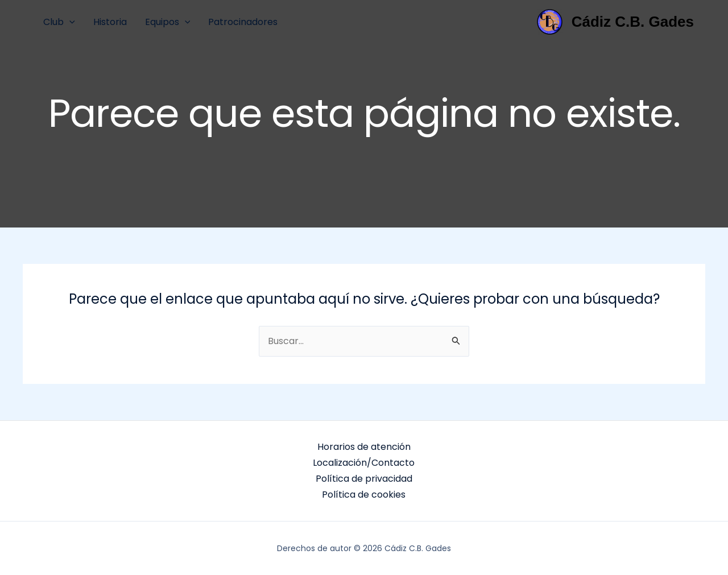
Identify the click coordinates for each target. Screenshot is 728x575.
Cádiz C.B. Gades (633, 22)
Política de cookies (364, 495)
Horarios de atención (364, 447)
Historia (110, 22)
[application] (69, 22)
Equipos (168, 22)
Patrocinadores (243, 22)
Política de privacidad (364, 479)
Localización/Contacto (364, 463)
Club (59, 22)
